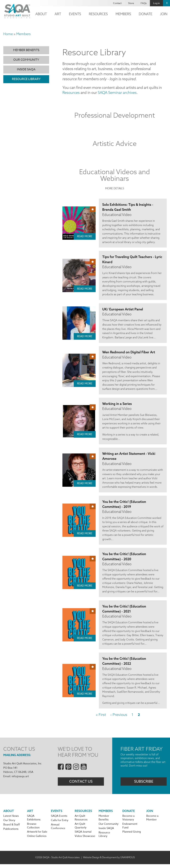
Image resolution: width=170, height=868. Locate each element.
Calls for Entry (60, 824)
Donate (146, 14)
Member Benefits (26, 50)
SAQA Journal (83, 836)
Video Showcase (85, 840)
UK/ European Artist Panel (123, 310)
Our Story (9, 824)
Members (123, 14)
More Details (115, 189)
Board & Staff (12, 828)
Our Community (26, 60)
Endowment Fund (130, 829)
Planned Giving (132, 836)
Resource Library (26, 79)
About (41, 14)
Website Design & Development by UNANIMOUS (109, 861)
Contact (117, 3)
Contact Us (81, 785)
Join (150, 814)
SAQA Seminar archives (117, 93)
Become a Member (152, 821)
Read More (85, 237)
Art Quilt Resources (81, 821)
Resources (98, 14)
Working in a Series (117, 405)
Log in (156, 3)
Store (131, 3)
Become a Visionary (128, 821)
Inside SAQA (26, 69)
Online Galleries (37, 840)
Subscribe (144, 785)
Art (58, 14)
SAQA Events (59, 820)
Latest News (11, 820)
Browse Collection (33, 829)
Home (8, 34)
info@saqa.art (20, 779)
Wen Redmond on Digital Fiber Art (129, 353)
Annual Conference (58, 830)
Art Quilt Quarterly (81, 829)
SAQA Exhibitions (34, 821)
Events (75, 14)
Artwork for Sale (37, 836)
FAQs (144, 3)
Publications (11, 833)
